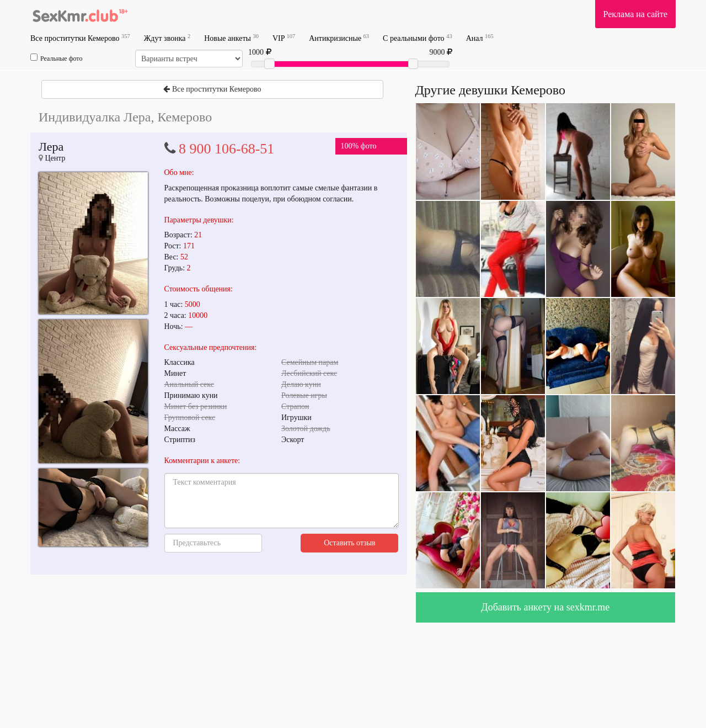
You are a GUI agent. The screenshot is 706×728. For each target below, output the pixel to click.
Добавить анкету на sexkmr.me (545, 607)
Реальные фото (56, 58)
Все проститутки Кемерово (80, 38)
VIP (284, 38)
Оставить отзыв (350, 543)
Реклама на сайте (635, 14)
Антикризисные (339, 38)
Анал (480, 38)
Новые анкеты (231, 38)
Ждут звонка (167, 38)
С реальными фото (418, 38)
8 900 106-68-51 (226, 149)
